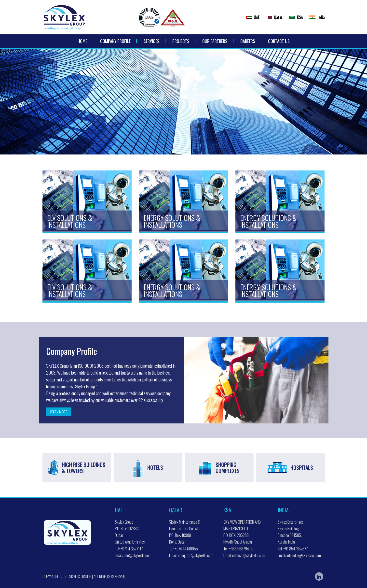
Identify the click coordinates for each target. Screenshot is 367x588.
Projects (181, 41)
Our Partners (215, 41)
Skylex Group (80, 576)
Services (151, 41)
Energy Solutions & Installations (172, 221)
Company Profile (115, 41)
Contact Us (279, 41)
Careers (248, 41)
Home (82, 41)
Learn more (58, 412)
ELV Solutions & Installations (70, 221)
